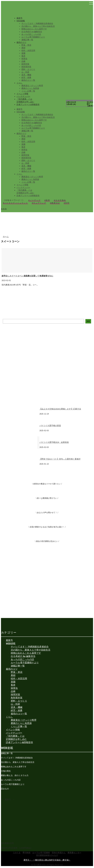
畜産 (23, 56)
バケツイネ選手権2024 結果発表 (54, 442)
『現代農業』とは (24, 99)
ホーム (6, 236)
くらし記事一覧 (28, 91)
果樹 (23, 48)
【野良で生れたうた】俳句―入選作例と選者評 (60, 459)
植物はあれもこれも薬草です (34, 29)
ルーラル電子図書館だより (33, 37)
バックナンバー (23, 96)
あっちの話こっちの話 (31, 34)
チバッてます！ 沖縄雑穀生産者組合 (37, 23)
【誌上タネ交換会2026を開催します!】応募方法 (60, 409)
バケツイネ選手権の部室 (50, 426)
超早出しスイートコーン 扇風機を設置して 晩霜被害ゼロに (27, 276)
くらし (19, 83)
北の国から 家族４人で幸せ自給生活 (38, 26)
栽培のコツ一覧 (28, 80)
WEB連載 (21, 21)
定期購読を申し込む (25, 102)
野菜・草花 (26, 45)
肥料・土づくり (28, 69)
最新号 (19, 18)
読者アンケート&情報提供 (28, 104)
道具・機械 (26, 75)
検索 (88, 321)
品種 (23, 61)
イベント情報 (22, 94)
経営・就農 (26, 77)
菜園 (23, 53)
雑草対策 (25, 64)
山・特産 (25, 72)
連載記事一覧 (27, 40)
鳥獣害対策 (26, 67)
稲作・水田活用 (28, 50)
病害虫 (24, 58)
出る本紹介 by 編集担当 (32, 31)
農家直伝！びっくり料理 (32, 85)
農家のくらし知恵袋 (30, 88)
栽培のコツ (21, 42)
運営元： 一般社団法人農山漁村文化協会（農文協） (47, 860)
